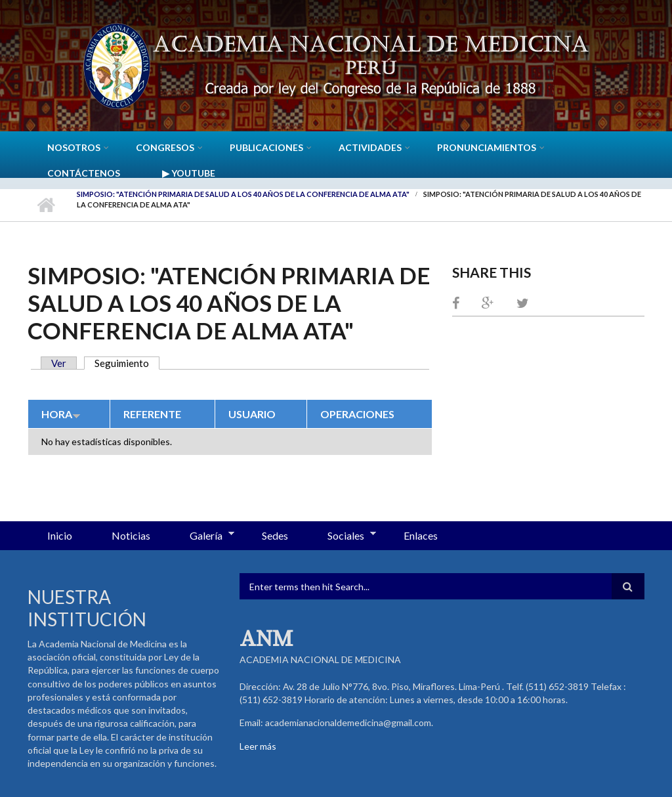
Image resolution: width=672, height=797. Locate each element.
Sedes (275, 535)
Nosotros (74, 147)
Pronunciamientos (487, 147)
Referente (152, 414)
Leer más (258, 746)
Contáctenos (84, 173)
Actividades (370, 147)
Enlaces (421, 535)
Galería (202, 536)
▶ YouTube (189, 173)
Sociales (342, 536)
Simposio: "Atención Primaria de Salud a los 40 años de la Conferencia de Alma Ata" (243, 194)
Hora (61, 414)
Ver (59, 363)
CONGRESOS (165, 147)
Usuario (252, 414)
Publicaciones (266, 147)
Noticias (131, 535)
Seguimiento (127, 363)
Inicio (46, 205)
